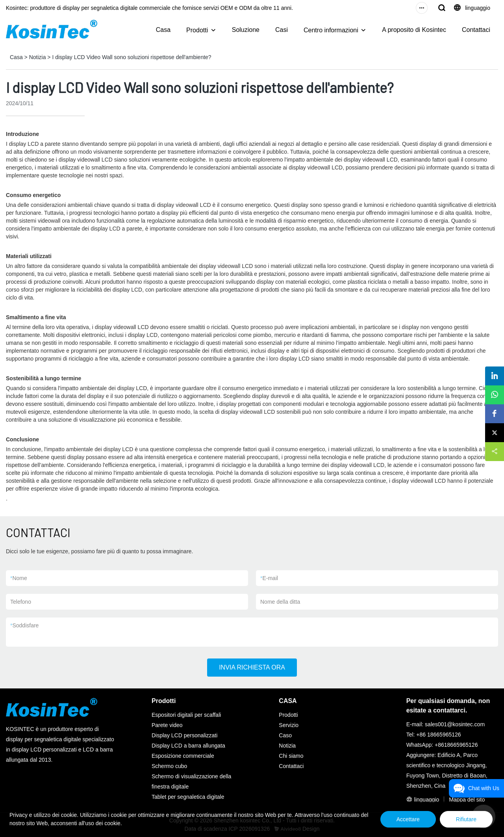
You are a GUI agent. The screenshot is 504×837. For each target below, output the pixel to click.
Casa (163, 30)
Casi (282, 30)
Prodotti (197, 30)
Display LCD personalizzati (184, 735)
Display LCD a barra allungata (188, 746)
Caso (285, 735)
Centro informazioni (331, 30)
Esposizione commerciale (183, 756)
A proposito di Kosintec (414, 30)
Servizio (289, 725)
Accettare (408, 819)
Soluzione (246, 30)
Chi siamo (291, 756)
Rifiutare (466, 819)
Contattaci (476, 30)
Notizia (38, 57)
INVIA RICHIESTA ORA (252, 667)
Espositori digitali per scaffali (186, 715)
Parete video (167, 725)
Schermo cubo (169, 766)
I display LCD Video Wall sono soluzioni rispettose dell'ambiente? (132, 57)
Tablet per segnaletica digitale (188, 797)
